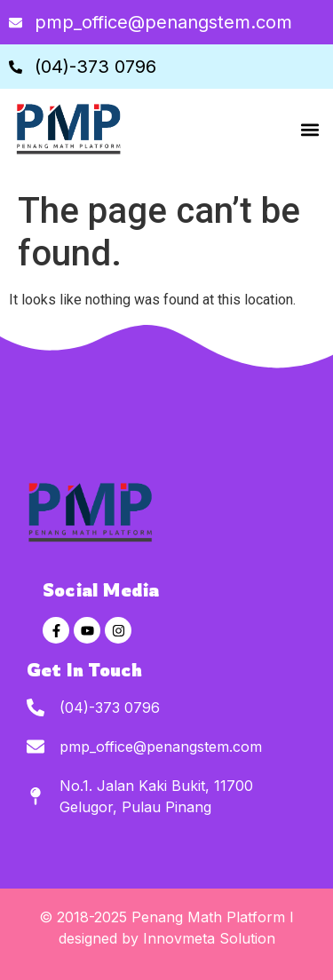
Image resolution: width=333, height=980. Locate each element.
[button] (309, 129)
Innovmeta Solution (209, 938)
